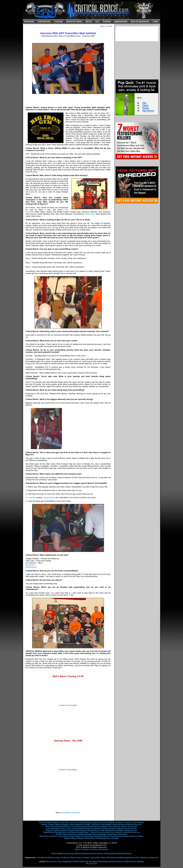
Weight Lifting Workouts (116, 824)
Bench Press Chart (130, 826)
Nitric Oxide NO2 (103, 858)
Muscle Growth (104, 854)
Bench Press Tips (54, 862)
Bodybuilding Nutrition (107, 862)
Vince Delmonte (116, 832)
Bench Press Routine (54, 826)
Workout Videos (137, 836)
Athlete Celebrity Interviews (106, 828)
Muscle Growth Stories (128, 828)
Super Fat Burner (63, 858)
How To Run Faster (69, 828)
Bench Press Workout (73, 826)
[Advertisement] (68, 40)
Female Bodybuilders (107, 830)
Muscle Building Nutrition (86, 854)
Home (77, 849)
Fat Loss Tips (91, 864)
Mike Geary (123, 834)
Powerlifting (48, 832)
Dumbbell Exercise (62, 832)
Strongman (70, 854)
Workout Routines (134, 824)
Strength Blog (91, 836)
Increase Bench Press (93, 826)
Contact (85, 849)
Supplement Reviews (71, 862)
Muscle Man (92, 830)
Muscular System (53, 830)
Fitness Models (58, 854)
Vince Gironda (103, 832)
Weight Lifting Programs (51, 824)
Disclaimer (103, 849)
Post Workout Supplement (148, 858)
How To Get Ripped (136, 822)
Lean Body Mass (53, 828)
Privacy (94, 849)
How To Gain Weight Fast (74, 836)
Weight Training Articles (95, 824)
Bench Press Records (112, 826)
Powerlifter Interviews (70, 813)
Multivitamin (31, 567)
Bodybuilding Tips (85, 828)
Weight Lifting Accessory (66, 834)
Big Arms (123, 822)
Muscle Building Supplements (123, 858)
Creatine (32, 497)
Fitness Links (57, 836)
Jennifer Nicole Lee (132, 832)
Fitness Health (123, 862)
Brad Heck (90, 214)
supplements (49, 497)
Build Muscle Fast (106, 836)
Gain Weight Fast (111, 822)
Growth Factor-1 (64, 822)
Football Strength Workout (88, 834)
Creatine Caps (89, 858)
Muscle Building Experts (122, 854)
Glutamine (30, 565)
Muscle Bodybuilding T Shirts (83, 832)
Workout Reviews (122, 836)
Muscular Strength (88, 862)
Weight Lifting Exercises (127, 830)
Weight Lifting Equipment (73, 824)
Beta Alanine (76, 858)
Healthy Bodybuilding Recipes (74, 830)
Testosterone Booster (45, 858)
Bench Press (45, 836)
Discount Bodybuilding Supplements (87, 822)
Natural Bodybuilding (48, 822)
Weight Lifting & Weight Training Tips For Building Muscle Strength (91, 838)
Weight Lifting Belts (109, 834)
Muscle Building (137, 862)
